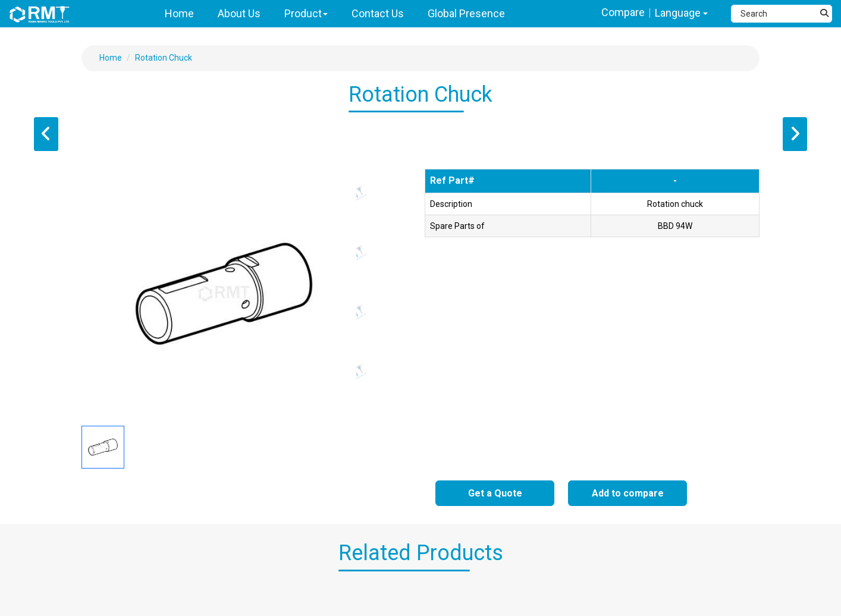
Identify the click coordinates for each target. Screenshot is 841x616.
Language (681, 13)
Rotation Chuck (164, 58)
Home (111, 58)
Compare (623, 12)
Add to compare (628, 493)
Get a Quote (495, 493)
